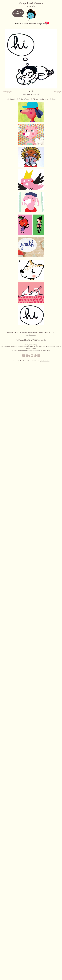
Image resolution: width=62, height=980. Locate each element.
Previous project (7, 91)
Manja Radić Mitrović (31, 4)
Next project (58, 91)
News (24, 23)
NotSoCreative (45, 361)
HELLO (41, 332)
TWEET (35, 340)
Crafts (54, 99)
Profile (32, 23)
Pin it (38, 94)
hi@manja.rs (31, 335)
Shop (45, 23)
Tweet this (31, 94)
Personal (45, 99)
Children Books (24, 99)
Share (25, 94)
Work (17, 23)
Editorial (36, 99)
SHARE (27, 340)
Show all (12, 99)
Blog (39, 23)
